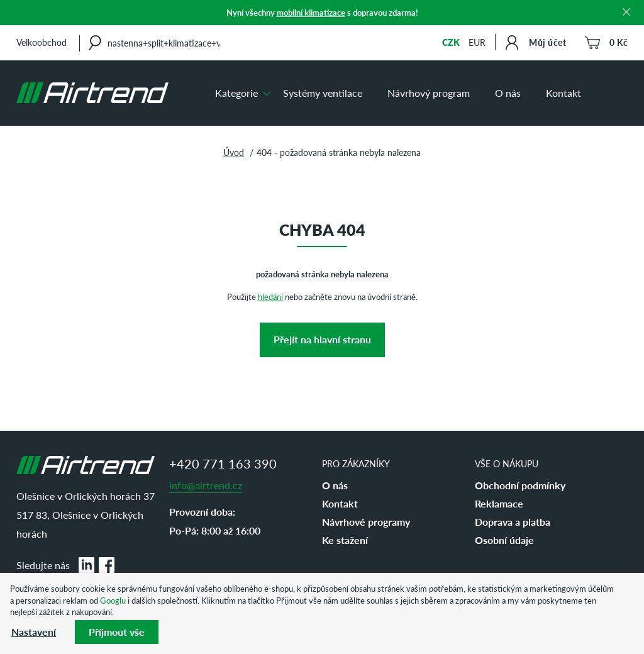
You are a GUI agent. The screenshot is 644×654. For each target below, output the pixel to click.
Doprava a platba (513, 522)
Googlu (113, 600)
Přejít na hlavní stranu (322, 339)
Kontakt (563, 93)
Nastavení (34, 632)
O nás (508, 93)
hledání (270, 297)
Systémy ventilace (323, 93)
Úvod (234, 152)
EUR (477, 42)
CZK (451, 42)
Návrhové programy (366, 522)
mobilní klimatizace (311, 12)
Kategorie (236, 93)
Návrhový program (429, 93)
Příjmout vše (117, 632)
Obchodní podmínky (520, 485)
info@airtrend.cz (206, 485)
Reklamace (499, 503)
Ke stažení (345, 540)
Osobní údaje (504, 540)
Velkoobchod (42, 42)
